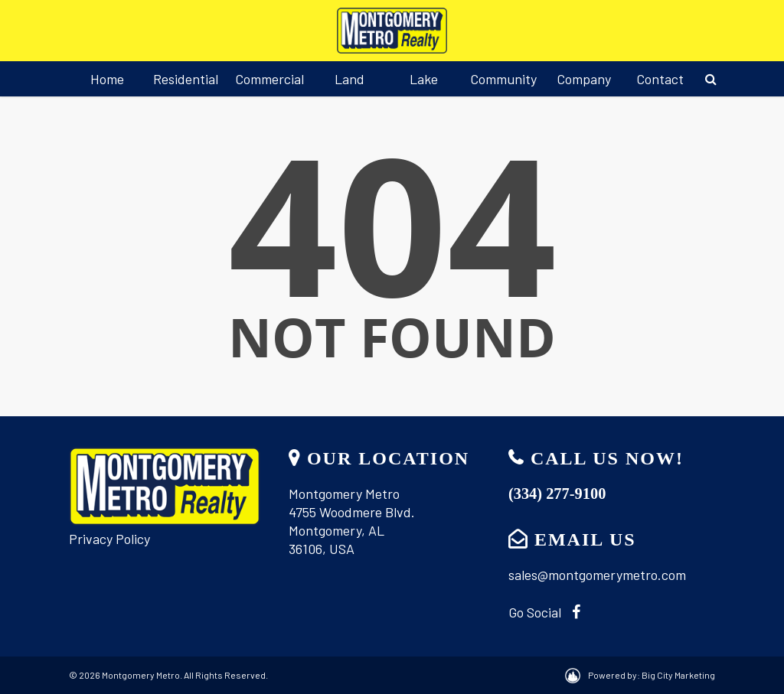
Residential (186, 79)
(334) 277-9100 (557, 494)
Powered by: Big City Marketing (652, 675)
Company (584, 79)
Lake (424, 79)
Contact (660, 79)
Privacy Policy (109, 539)
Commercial (269, 79)
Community (503, 79)
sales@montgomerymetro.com (597, 575)
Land (350, 79)
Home (107, 79)
